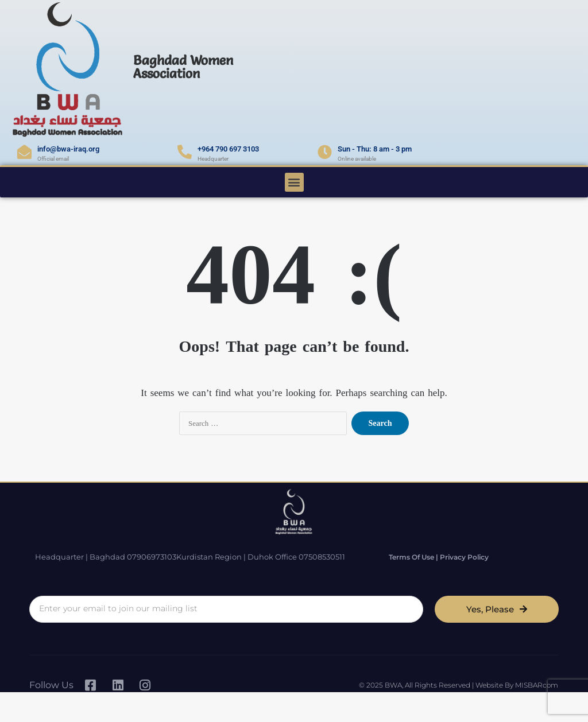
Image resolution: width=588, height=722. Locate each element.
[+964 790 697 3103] (185, 152)
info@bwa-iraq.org (68, 149)
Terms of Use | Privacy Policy (439, 557)
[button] (294, 182)
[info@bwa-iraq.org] (24, 152)
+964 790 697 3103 (228, 149)
